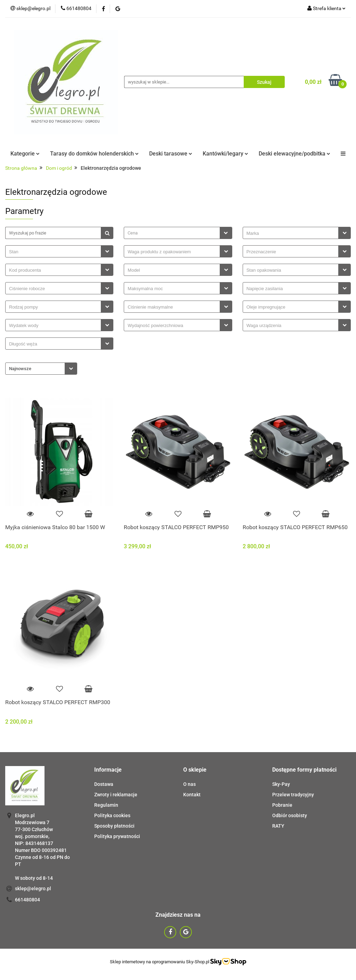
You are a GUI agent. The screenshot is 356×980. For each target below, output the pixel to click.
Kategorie (25, 154)
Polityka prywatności (117, 836)
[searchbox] (292, 233)
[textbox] (172, 233)
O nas (189, 784)
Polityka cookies (112, 815)
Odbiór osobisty (290, 815)
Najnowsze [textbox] (20, 369)
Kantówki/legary (225, 154)
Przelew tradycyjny (293, 795)
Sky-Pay (281, 784)
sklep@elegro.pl (33, 889)
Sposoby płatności (114, 826)
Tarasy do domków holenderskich (94, 154)
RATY (278, 826)
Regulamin (106, 805)
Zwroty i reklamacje (116, 795)
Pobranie (282, 805)
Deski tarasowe (171, 154)
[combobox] (178, 233)
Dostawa (104, 784)
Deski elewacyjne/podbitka (294, 154)
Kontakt (192, 795)
